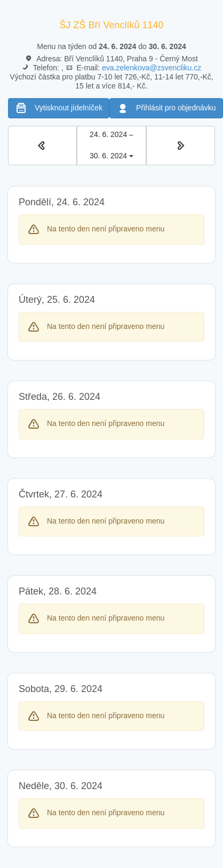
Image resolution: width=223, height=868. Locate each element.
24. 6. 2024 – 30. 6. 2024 (111, 145)
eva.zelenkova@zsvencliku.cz (152, 68)
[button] (42, 146)
